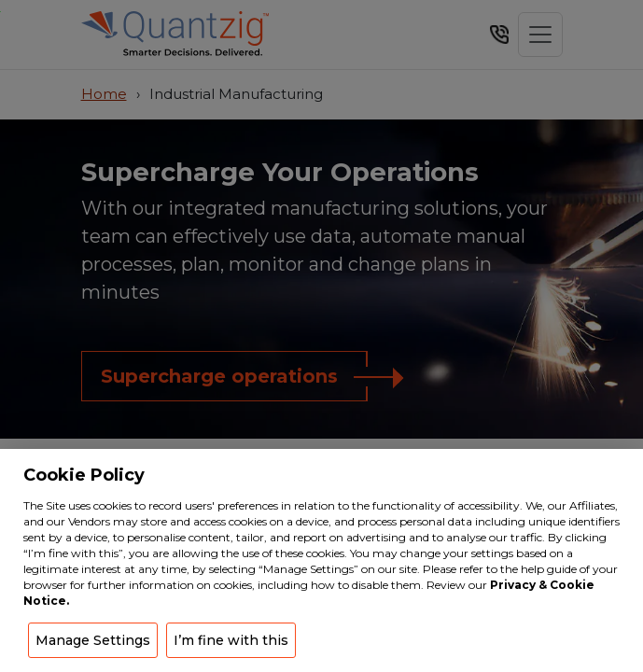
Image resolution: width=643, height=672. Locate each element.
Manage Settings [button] (93, 640)
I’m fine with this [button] (231, 640)
